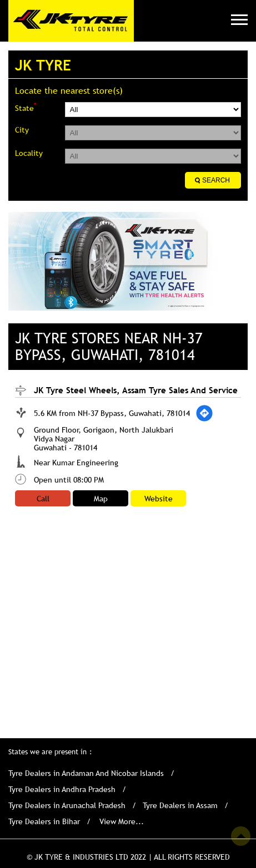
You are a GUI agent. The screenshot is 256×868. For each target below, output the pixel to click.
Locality (29, 153)
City (22, 130)
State (26, 107)
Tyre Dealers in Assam (180, 805)
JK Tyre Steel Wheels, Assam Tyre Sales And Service (136, 390)
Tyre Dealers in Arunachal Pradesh (67, 805)
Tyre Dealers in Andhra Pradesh (62, 789)
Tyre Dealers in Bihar (44, 821)
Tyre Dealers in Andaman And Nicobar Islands (86, 773)
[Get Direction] (204, 413)
